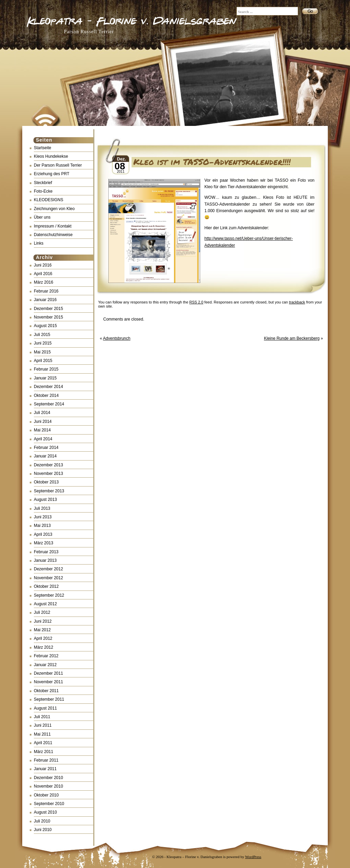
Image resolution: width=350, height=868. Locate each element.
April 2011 (43, 743)
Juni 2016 (43, 265)
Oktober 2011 (46, 691)
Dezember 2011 (48, 673)
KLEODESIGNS (49, 200)
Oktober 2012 (46, 586)
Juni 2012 (43, 621)
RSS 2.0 (196, 302)
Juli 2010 (42, 821)
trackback (297, 302)
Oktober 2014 (46, 396)
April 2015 (43, 361)
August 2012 (45, 604)
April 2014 (43, 439)
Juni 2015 (43, 343)
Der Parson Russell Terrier (58, 165)
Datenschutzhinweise (53, 235)
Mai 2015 (42, 352)
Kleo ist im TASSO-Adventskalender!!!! (212, 162)
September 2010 (49, 804)
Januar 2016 (45, 300)
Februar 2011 (46, 760)
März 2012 (44, 647)
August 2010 (45, 812)
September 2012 (49, 595)
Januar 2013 (45, 560)
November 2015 (48, 317)
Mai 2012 (42, 630)
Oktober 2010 (46, 795)
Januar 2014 (45, 456)
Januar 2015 (45, 378)
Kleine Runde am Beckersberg (292, 338)
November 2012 (48, 578)
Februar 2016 (46, 291)
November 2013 (48, 474)
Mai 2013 (42, 526)
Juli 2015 (42, 335)
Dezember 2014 (48, 387)
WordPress (253, 857)
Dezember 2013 (48, 465)
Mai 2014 (42, 430)
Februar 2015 (46, 369)
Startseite (43, 148)
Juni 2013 (43, 517)
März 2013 (44, 543)
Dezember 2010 (48, 778)
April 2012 (43, 638)
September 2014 (49, 404)
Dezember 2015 (48, 309)
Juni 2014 (43, 422)
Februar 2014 (46, 448)
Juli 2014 (42, 413)
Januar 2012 (45, 665)
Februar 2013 (46, 552)
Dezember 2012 (48, 569)
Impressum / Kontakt (53, 226)
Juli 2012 (42, 612)
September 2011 (49, 699)
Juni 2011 (43, 725)
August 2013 (45, 500)
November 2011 (48, 682)
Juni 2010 (43, 830)
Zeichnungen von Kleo (54, 209)
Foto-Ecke (43, 191)
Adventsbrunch (117, 338)
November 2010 (48, 786)
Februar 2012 (46, 656)
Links (39, 243)
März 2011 (44, 752)
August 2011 (45, 708)
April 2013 (43, 534)
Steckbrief (43, 183)
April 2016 (43, 274)
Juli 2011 (42, 717)
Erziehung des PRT (52, 174)
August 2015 (45, 326)
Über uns (42, 217)
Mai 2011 (42, 734)
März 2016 (44, 282)
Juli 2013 (42, 508)
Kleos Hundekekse (51, 156)
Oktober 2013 (46, 482)
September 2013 (49, 491)
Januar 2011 (45, 769)
